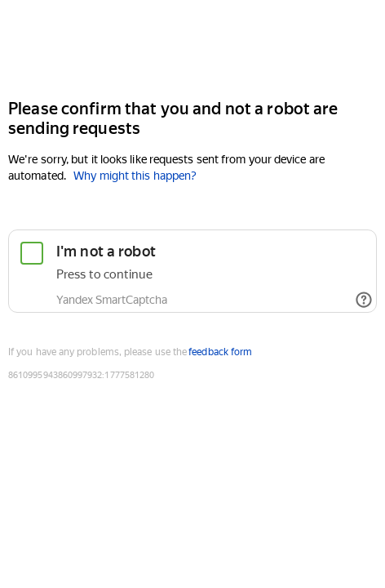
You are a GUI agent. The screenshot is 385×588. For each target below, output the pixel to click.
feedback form (220, 352)
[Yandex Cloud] (192, 48)
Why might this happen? (135, 176)
